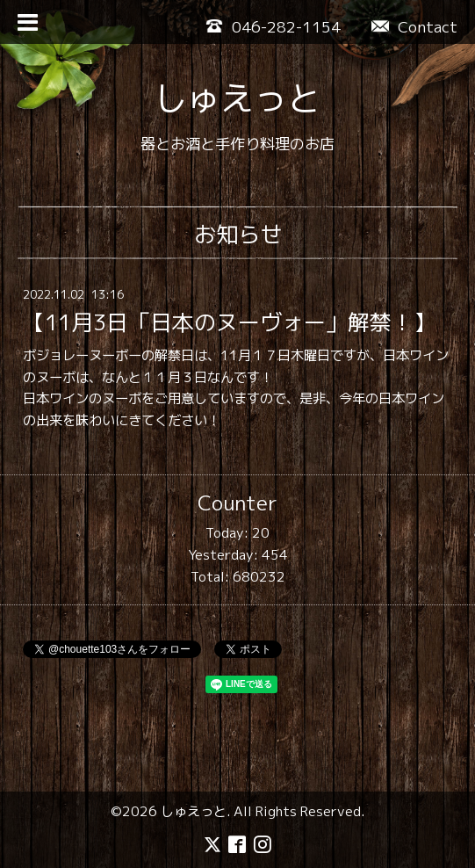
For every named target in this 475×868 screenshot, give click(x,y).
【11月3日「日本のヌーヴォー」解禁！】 (229, 322)
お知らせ (238, 234)
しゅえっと (237, 98)
